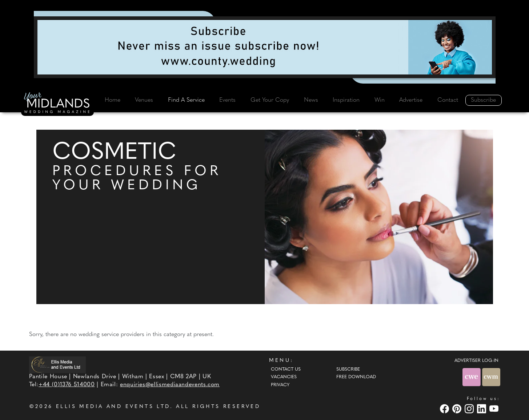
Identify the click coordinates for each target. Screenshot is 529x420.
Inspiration (346, 100)
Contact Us (286, 369)
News (311, 100)
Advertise (411, 100)
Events (227, 100)
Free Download (356, 377)
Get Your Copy (270, 100)
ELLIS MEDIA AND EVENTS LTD (113, 407)
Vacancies (284, 377)
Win (380, 100)
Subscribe (483, 100)
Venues (144, 100)
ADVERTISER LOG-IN (476, 361)
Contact (448, 100)
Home (113, 100)
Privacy (280, 385)
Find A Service (186, 100)
